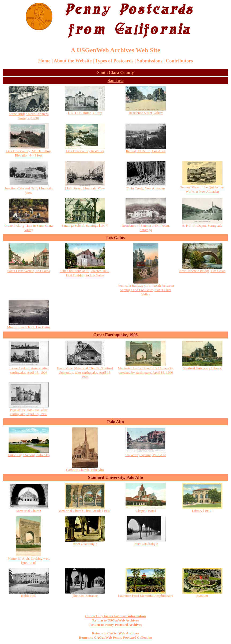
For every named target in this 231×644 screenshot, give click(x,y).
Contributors (179, 61)
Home (44, 61)
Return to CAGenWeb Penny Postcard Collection (115, 637)
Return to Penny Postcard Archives (115, 625)
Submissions (149, 61)
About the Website (73, 61)
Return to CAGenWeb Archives (116, 633)
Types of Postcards (114, 61)
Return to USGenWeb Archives (115, 620)
